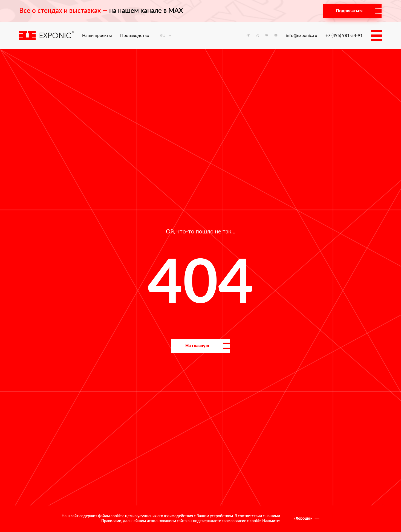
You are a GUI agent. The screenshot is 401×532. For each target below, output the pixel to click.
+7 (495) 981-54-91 (344, 36)
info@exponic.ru (302, 36)
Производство (135, 36)
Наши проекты (97, 36)
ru (166, 36)
